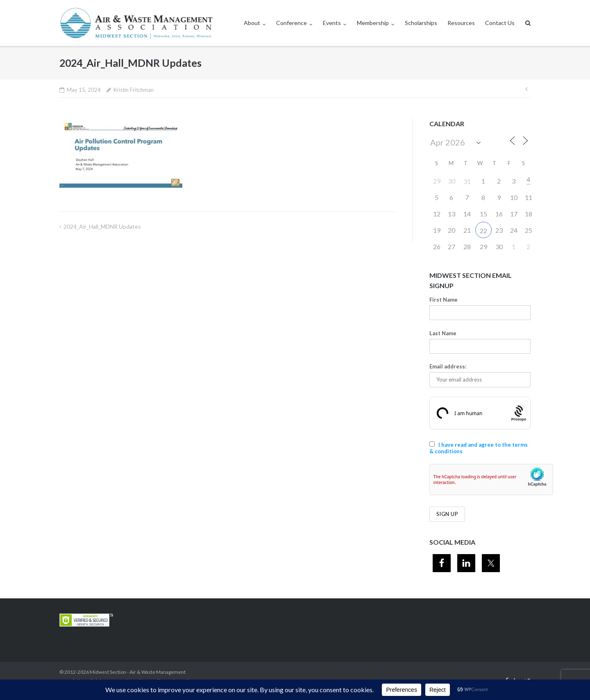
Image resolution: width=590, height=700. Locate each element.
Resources (461, 23)
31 (467, 181)
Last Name (443, 333)
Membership (373, 23)
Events (332, 23)
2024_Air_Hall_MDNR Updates (102, 226)
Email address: (448, 366)
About (252, 23)
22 (483, 231)
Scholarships (421, 23)
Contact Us (500, 23)
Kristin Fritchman (134, 90)
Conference (292, 23)
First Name (444, 300)
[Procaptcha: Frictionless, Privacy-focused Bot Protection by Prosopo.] (519, 413)
